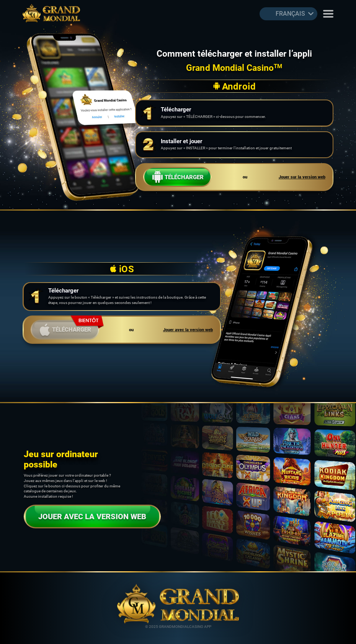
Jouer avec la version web (188, 330)
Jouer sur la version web (302, 177)
